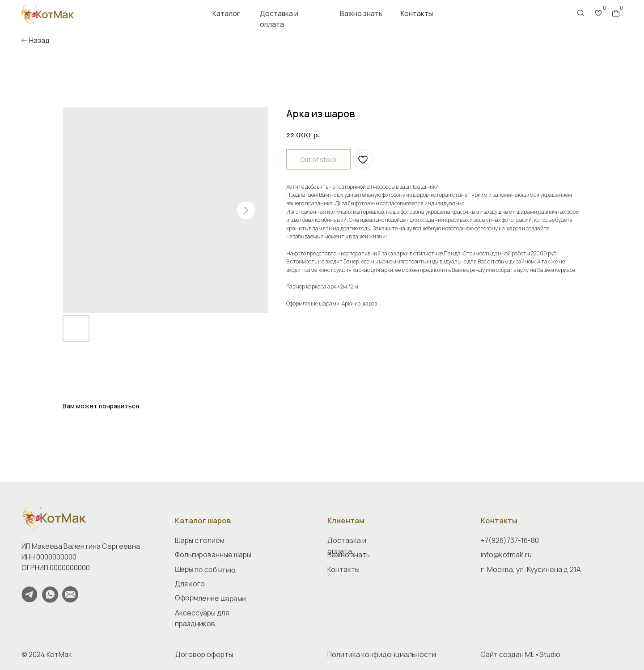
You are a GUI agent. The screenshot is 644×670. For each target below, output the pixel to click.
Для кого (190, 584)
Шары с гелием (200, 540)
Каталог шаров (203, 520)
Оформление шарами (210, 598)
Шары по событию (205, 569)
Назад (39, 40)
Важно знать (361, 13)
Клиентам (346, 520)
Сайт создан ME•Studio (520, 654)
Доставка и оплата (279, 19)
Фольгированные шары (213, 555)
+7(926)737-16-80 (510, 540)
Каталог (226, 13)
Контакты (417, 13)
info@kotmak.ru (506, 555)
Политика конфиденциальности (382, 654)
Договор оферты (204, 654)
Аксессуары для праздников (202, 618)
